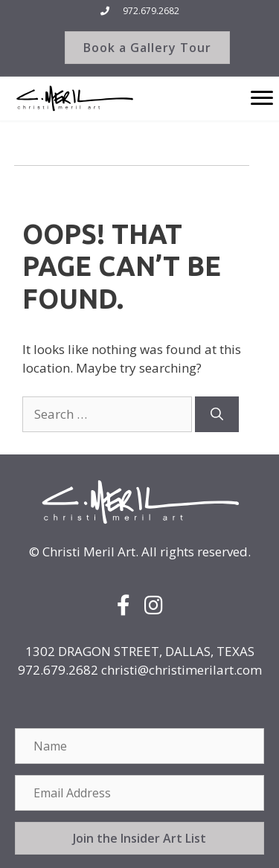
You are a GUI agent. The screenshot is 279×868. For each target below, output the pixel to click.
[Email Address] (139, 793)
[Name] (139, 746)
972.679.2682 (151, 11)
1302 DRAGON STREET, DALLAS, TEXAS (140, 651)
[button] (139, 838)
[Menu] (262, 98)
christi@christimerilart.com (182, 670)
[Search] (217, 414)
